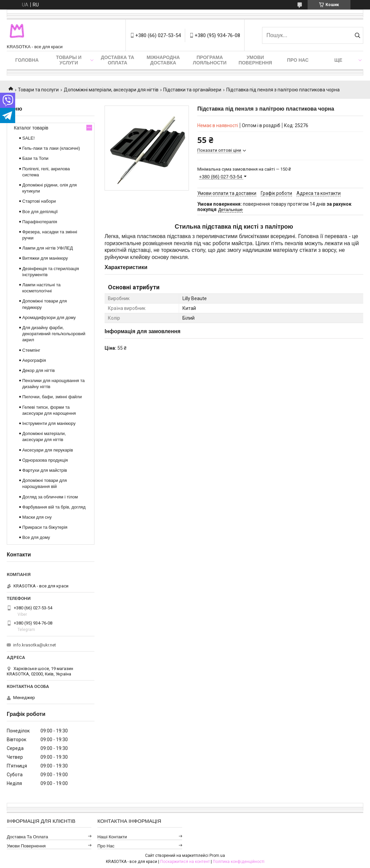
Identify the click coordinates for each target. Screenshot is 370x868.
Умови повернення (255, 60)
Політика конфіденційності (239, 862)
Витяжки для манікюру (45, 258)
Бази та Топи (35, 158)
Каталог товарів (31, 128)
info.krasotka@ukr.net (35, 645)
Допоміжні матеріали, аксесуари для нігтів (111, 90)
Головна (27, 60)
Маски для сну (37, 517)
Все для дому (36, 537)
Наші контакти (112, 837)
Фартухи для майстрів (45, 470)
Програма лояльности (210, 60)
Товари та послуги (38, 90)
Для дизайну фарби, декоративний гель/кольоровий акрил (54, 334)
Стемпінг (31, 350)
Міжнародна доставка (163, 60)
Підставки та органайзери (192, 90)
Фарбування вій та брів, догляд (54, 507)
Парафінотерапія (40, 222)
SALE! (29, 138)
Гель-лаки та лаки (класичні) (51, 148)
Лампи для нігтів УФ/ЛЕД (48, 248)
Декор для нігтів (38, 370)
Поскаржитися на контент (185, 862)
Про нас (298, 60)
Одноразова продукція (45, 460)
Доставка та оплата (118, 60)
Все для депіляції (40, 212)
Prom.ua (217, 856)
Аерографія (34, 360)
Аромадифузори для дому (49, 317)
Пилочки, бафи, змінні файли (52, 397)
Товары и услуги (69, 60)
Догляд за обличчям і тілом (50, 497)
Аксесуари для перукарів (48, 450)
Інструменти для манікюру (49, 423)
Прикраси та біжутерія (45, 527)
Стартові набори (39, 201)
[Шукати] (357, 35)
